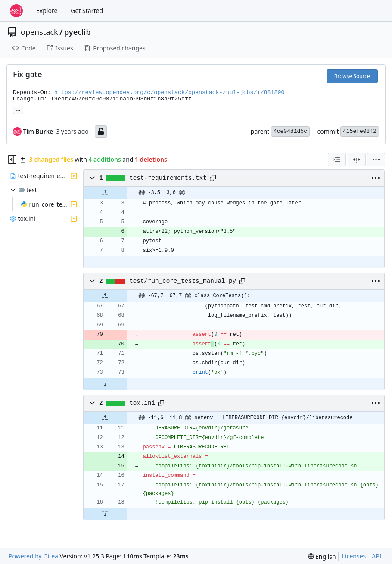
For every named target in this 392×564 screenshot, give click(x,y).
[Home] (16, 11)
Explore (47, 11)
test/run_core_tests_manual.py (183, 281)
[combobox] (337, 160)
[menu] (376, 160)
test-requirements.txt (168, 178)
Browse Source (352, 76)
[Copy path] (213, 178)
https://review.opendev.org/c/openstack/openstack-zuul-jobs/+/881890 (170, 92)
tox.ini (142, 403)
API (376, 556)
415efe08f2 (360, 131)
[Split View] (357, 160)
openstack (39, 32)
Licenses (354, 556)
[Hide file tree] (12, 160)
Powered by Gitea (33, 556)
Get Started (87, 11)
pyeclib (78, 32)
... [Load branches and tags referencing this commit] (18, 110)
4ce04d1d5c (290, 131)
